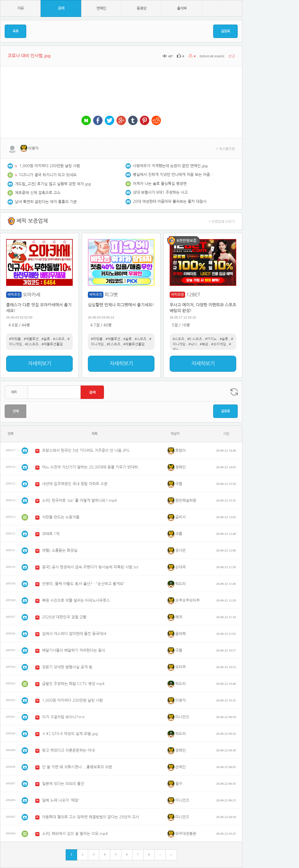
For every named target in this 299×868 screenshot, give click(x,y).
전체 (15, 411)
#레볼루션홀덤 (52, 344)
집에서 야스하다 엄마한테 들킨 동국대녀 (74, 634)
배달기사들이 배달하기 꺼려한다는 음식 (74, 650)
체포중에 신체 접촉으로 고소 (38, 193)
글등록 (225, 31)
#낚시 (193, 344)
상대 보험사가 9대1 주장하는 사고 (160, 192)
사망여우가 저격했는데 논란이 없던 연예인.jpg (170, 166)
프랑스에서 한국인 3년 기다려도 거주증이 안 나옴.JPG (86, 451)
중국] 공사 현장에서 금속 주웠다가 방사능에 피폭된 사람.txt (90, 567)
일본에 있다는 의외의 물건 (63, 784)
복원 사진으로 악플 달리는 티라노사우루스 (76, 600)
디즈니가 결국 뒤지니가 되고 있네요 (48, 175)
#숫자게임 (219, 344)
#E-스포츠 (195, 339)
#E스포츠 (32, 344)
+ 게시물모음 (226, 148)
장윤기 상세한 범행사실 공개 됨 (67, 667)
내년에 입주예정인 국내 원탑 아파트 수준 (75, 484)
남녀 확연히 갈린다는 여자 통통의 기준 (46, 202)
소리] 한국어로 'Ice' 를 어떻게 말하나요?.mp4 (79, 500)
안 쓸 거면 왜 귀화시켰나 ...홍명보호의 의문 (77, 767)
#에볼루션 (31, 339)
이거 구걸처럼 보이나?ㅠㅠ (64, 717)
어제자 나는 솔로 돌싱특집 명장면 (160, 184)
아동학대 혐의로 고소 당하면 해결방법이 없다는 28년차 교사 (91, 817)
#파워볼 (15, 339)
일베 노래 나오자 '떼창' (61, 800)
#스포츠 (59, 339)
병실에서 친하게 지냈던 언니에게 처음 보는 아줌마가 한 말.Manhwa (174, 175)
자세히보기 (39, 364)
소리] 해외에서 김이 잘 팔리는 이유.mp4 (75, 834)
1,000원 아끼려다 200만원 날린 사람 (50, 166)
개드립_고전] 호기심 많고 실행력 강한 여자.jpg (53, 184)
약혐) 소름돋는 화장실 (60, 550)
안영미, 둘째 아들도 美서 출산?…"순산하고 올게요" (84, 584)
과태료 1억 (51, 534)
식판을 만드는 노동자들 (61, 517)
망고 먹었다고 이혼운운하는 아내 (68, 750)
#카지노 (211, 339)
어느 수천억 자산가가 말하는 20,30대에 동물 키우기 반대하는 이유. (93, 467)
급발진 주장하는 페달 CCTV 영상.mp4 (73, 684)
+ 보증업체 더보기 (222, 221)
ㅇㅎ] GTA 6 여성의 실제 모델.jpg (70, 734)
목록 (15, 31)
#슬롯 (46, 339)
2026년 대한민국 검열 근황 (64, 617)
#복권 (204, 344)
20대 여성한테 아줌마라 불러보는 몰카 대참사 (170, 202)
